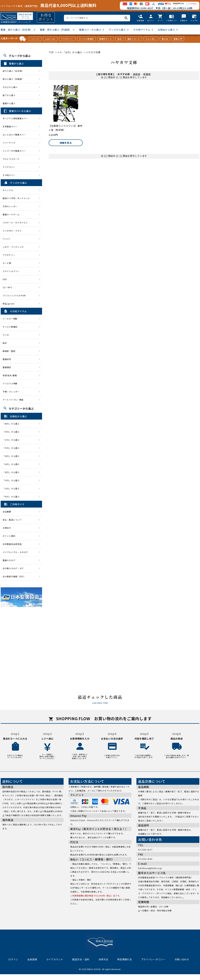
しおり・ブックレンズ (13, 247)
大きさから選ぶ (10, 87)
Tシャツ (6, 239)
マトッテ (35, 39)
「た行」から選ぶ (12, 448)
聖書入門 (178, 39)
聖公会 (165, 39)
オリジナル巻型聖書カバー (15, 118)
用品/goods (9, 304)
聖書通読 (7, 367)
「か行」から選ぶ (12, 432)
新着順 (147, 74)
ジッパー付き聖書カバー (14, 151)
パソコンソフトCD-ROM (14, 295)
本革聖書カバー (10, 126)
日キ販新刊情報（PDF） (14, 576)
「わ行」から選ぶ (12, 497)
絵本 (120, 39)
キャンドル (8, 190)
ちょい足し (151, 39)
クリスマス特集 (10, 383)
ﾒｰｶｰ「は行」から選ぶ (70, 52)
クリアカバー (9, 167)
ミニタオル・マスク (12, 231)
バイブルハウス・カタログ (15, 552)
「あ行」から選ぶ (12, 424)
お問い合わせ (182, 959)
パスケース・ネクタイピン (15, 223)
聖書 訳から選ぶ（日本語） (16, 30)
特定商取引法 (125, 959)
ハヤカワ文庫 (93, 52)
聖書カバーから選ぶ (90, 30)
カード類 (7, 263)
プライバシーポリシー (153, 959)
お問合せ (7, 528)
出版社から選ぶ (166, 30)
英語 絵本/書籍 (10, 375)
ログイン (13, 959)
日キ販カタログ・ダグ (13, 568)
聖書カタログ (9, 560)
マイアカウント (55, 959)
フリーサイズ (9, 143)
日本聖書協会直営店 (12, 544)
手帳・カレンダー (11, 392)
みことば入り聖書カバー (14, 135)
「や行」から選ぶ (12, 480)
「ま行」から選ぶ (12, 472)
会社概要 (7, 512)
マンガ (6, 335)
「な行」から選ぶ (12, 456)
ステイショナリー (11, 271)
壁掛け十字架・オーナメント (16, 198)
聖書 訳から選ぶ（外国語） (56, 30)
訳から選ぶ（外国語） (13, 79)
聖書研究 (7, 359)
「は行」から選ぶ (12, 464)
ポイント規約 (9, 536)
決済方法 (103, 959)
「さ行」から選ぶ (12, 440)
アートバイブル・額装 (13, 400)
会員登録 (32, 959)
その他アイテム (142, 30)
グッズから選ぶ (117, 30)
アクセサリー (67, 39)
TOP (51, 52)
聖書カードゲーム (11, 214)
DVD (5, 279)
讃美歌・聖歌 (9, 351)
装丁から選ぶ (9, 95)
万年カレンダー (10, 206)
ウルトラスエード (11, 159)
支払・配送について (12, 520)
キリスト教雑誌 (86, 39)
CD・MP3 (7, 287)
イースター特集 (10, 319)
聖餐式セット (106, 39)
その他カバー (9, 175)
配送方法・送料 (81, 959)
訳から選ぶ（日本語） (13, 71)
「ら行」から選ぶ (12, 488)
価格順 (137, 74)
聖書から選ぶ (9, 103)
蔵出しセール (134, 39)
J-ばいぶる (50, 39)
